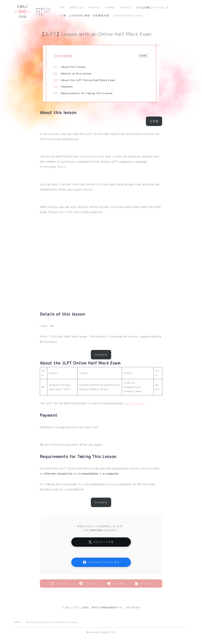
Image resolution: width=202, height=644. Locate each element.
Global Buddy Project (128, 15)
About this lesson (73, 67)
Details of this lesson (76, 74)
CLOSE (143, 56)
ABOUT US (77, 8)
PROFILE (94, 8)
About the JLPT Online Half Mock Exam (88, 80)
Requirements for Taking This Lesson (87, 93)
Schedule (101, 355)
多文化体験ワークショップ (152, 8)
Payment (67, 87)
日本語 (154, 121)
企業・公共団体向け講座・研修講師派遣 (85, 16)
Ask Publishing (134, 403)
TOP (62, 8)
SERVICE (126, 8)
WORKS (110, 8)
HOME (17, 622)
